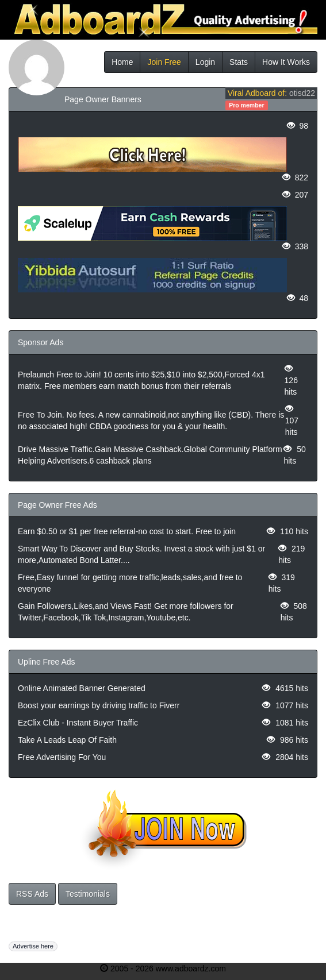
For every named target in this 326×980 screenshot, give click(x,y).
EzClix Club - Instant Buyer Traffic (78, 723)
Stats (239, 62)
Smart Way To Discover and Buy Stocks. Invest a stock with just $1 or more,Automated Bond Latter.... (141, 554)
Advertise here (33, 946)
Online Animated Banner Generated (82, 688)
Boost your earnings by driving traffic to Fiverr (99, 705)
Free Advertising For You (62, 757)
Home (122, 62)
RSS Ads (32, 894)
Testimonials (88, 894)
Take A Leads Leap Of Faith (67, 740)
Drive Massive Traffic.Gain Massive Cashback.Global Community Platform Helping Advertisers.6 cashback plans (150, 455)
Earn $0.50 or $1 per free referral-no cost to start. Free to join (127, 531)
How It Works (286, 62)
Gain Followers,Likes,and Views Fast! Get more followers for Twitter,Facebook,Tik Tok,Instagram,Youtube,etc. (126, 612)
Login (205, 62)
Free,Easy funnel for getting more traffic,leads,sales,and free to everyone (130, 583)
